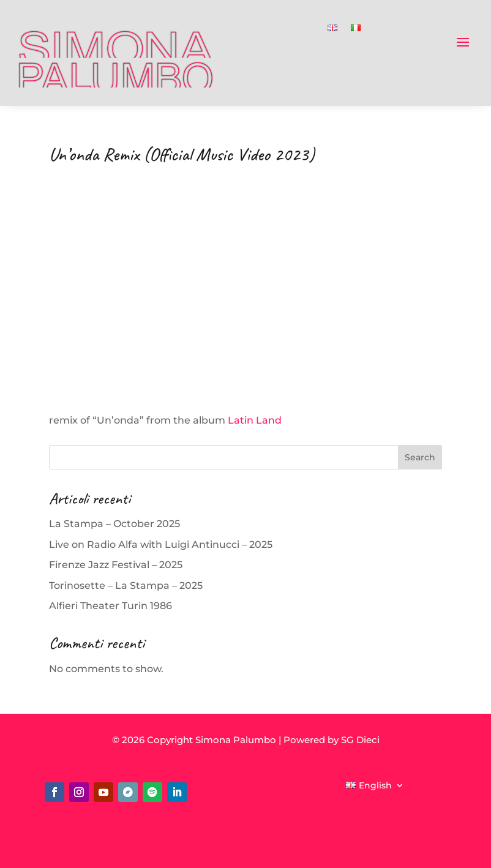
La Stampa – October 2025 (114, 524)
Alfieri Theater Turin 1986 (111, 606)
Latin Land (255, 420)
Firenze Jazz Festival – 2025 (116, 565)
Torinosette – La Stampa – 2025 (126, 586)
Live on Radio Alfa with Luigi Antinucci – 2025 (161, 544)
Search (420, 457)
